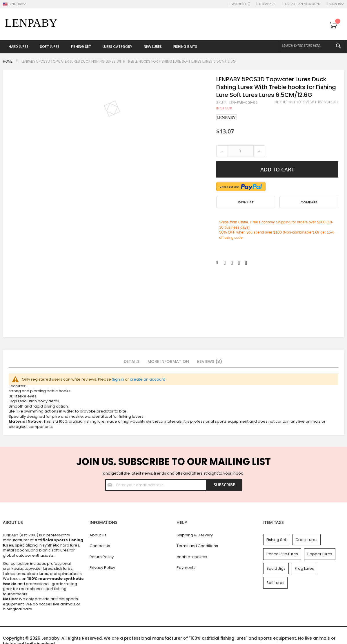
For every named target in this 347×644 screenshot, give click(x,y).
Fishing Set (276, 540)
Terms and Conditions (197, 546)
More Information (168, 361)
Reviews (210, 361)
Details (132, 361)
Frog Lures (304, 568)
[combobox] (311, 46)
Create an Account (303, 4)
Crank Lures (306, 540)
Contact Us (100, 546)
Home (8, 61)
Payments (186, 568)
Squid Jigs (276, 568)
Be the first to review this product (307, 102)
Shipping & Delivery (195, 535)
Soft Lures (275, 583)
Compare (268, 4)
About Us (98, 535)
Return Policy (102, 557)
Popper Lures (320, 554)
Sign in (118, 379)
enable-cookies (192, 557)
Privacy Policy (102, 568)
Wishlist (241, 4)
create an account (147, 379)
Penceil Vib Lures (282, 554)
